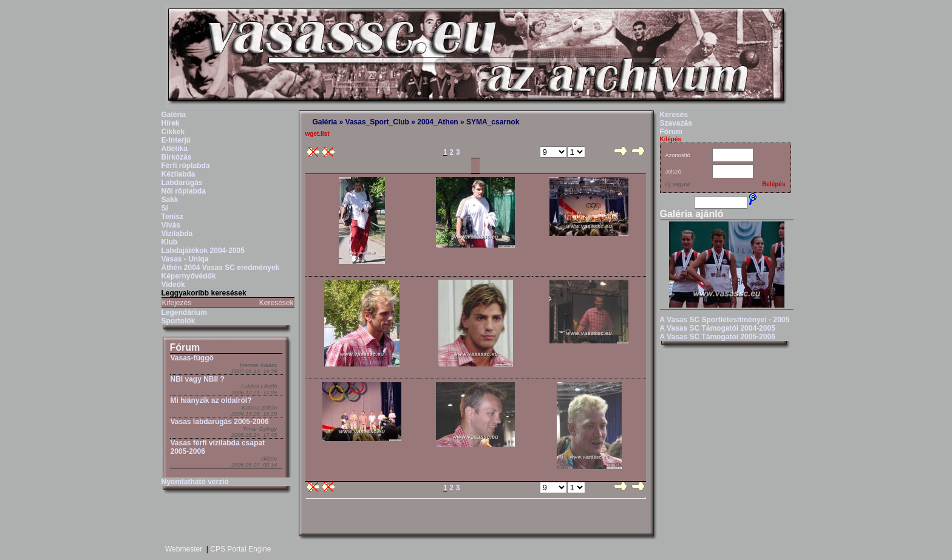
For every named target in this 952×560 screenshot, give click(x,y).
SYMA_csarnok (493, 122)
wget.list (318, 134)
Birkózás (177, 157)
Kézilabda (178, 174)
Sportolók (178, 321)
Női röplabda (184, 191)
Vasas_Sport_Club (377, 122)
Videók (173, 285)
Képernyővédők (189, 276)
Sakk (170, 200)
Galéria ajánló (692, 214)
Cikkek (173, 132)
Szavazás (676, 123)
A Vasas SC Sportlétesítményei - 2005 (725, 320)
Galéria (174, 115)
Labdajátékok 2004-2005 (203, 251)
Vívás (171, 225)
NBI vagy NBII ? (198, 379)
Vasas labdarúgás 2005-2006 (220, 422)
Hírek (171, 123)
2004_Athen (437, 122)
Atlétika (175, 149)
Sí (165, 208)
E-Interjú (176, 140)
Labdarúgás (182, 183)
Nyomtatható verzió (195, 482)
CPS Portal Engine (240, 549)
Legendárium (184, 312)
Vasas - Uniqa (185, 259)
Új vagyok (678, 184)
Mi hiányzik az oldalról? (211, 400)
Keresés (674, 115)
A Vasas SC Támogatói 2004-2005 (718, 328)
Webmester (184, 549)
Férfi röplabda (186, 166)
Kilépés (671, 139)
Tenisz (172, 217)
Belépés (773, 184)
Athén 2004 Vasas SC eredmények (221, 268)
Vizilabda (177, 234)
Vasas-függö (192, 358)
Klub (170, 242)
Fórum (185, 347)
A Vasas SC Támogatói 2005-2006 (718, 337)
